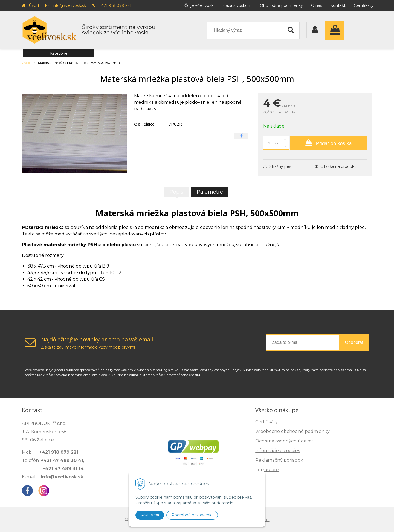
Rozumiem (150, 515)
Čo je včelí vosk (199, 5)
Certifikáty (364, 5)
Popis (176, 192)
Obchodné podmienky (281, 5)
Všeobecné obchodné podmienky (292, 431)
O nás (317, 5)
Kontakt (338, 5)
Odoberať (354, 342)
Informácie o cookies (278, 451)
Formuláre (267, 470)
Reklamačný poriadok (279, 460)
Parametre (210, 192)
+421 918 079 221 (115, 5)
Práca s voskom (237, 5)
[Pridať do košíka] (328, 143)
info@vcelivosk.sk (69, 5)
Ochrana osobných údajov (284, 441)
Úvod (34, 5)
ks (276, 143)
